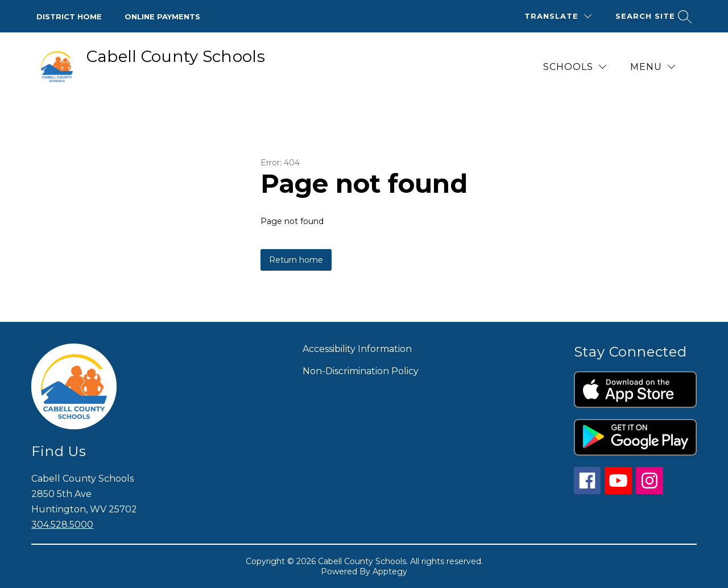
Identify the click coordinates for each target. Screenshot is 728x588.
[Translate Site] (558, 16)
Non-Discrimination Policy (361, 371)
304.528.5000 (62, 525)
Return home (296, 260)
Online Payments (162, 16)
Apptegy (390, 572)
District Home (69, 16)
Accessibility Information (357, 349)
